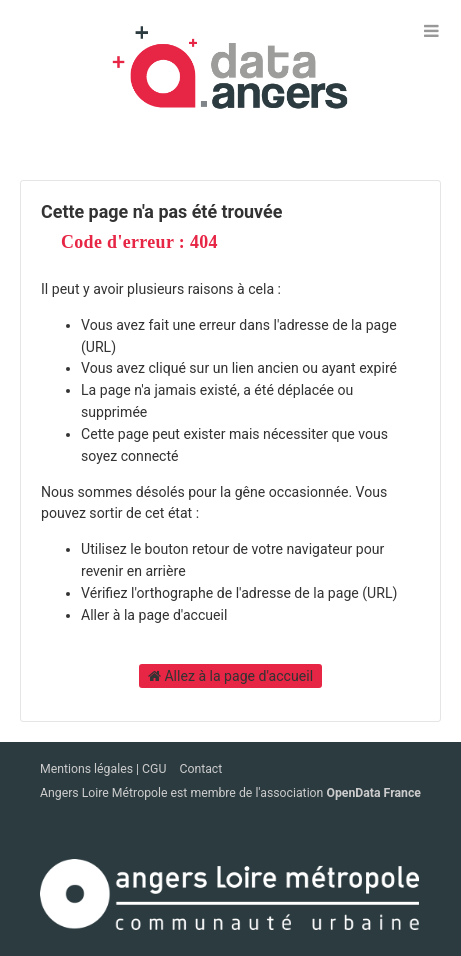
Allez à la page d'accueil (230, 676)
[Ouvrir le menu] (431, 30)
